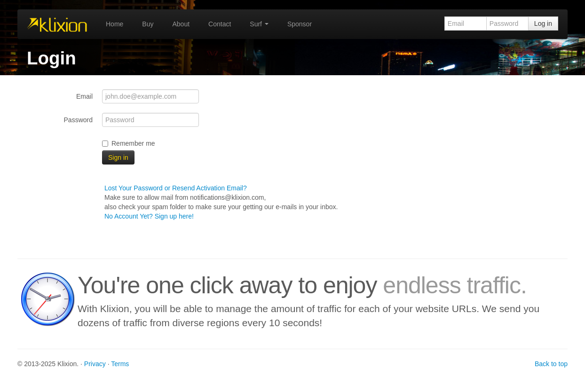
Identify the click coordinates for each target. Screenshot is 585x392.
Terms (120, 364)
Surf (259, 24)
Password (78, 120)
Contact (220, 24)
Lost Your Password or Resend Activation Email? (176, 188)
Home (115, 24)
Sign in (118, 157)
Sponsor (300, 24)
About (181, 24)
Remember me (129, 143)
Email (84, 96)
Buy (148, 24)
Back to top (551, 364)
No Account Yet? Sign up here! (149, 216)
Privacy (95, 364)
